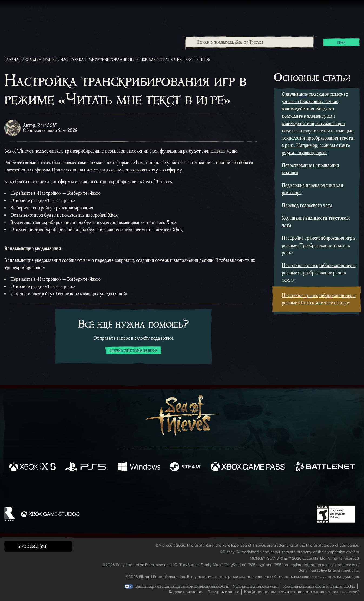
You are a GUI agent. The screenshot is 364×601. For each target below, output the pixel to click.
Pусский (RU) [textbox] (33, 546)
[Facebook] (128, 489)
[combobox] (249, 42)
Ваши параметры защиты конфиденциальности (182, 586)
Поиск (341, 43)
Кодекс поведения (186, 592)
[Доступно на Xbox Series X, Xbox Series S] (32, 467)
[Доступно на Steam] (185, 467)
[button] (38, 546)
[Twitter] (142, 489)
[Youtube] (181, 490)
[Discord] (204, 491)
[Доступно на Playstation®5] (87, 467)
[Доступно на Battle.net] (325, 467)
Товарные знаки (224, 592)
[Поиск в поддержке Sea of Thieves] (250, 42)
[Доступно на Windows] (139, 467)
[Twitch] (158, 490)
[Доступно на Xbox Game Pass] (248, 467)
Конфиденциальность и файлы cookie (319, 586)
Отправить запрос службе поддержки (133, 351)
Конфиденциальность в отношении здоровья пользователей (302, 592)
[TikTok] (219, 490)
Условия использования (256, 586)
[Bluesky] (234, 490)
